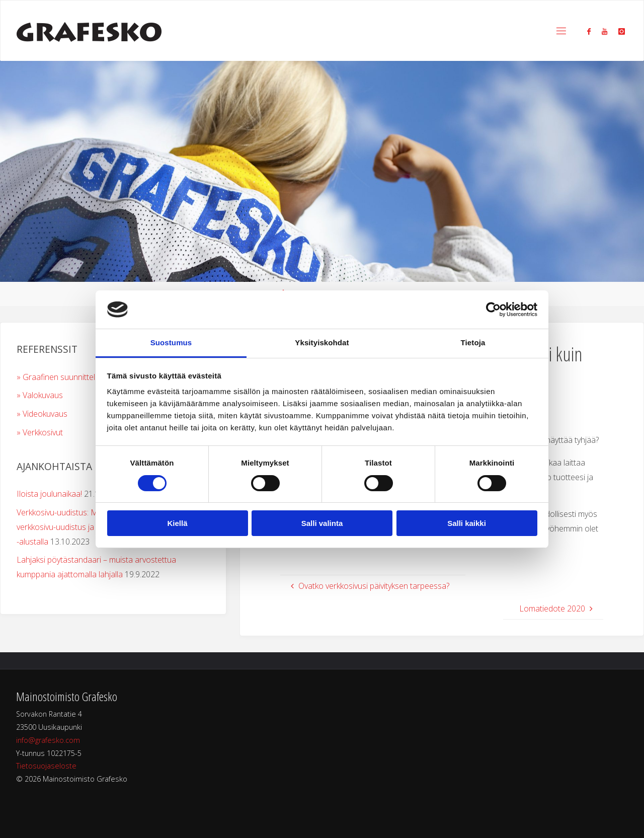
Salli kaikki (467, 523)
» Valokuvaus (40, 395)
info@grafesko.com (48, 740)
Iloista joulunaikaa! (49, 494)
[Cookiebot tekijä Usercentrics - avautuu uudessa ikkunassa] (493, 310)
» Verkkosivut (40, 432)
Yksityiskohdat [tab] (322, 342)
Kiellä (177, 523)
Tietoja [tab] (473, 342)
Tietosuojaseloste (46, 766)
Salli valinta (322, 523)
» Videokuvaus (42, 414)
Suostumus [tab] (171, 342)
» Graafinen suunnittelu (58, 377)
